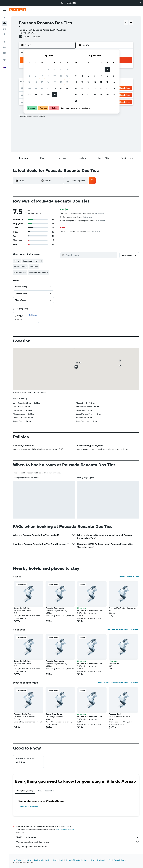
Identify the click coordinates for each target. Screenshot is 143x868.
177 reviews (35, 37)
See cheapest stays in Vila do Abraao (123, 629)
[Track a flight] (4, 47)
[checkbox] (26, 317)
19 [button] (67, 82)
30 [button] (48, 95)
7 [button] (36, 76)
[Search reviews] (91, 255)
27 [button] (29, 95)
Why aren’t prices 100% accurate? (77, 847)
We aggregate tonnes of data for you (77, 842)
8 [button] (42, 76)
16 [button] (48, 82)
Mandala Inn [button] (114, 664)
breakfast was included (32, 261)
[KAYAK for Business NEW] (4, 53)
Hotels (28, 860)
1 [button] (42, 70)
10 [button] (55, 76)
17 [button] (55, 82)
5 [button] (67, 70)
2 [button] (48, 70)
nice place (34, 267)
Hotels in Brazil (58, 860)
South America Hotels (42, 860)
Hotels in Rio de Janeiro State (77, 860)
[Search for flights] (4, 18)
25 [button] (61, 88)
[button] (140, 3)
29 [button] (42, 95)
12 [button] (67, 76)
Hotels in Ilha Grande (98, 860)
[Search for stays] (4, 23)
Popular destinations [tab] (46, 791)
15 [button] (42, 82)
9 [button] (48, 76)
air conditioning (20, 267)
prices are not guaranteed (65, 830)
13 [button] (29, 82)
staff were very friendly (39, 272)
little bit (17, 261)
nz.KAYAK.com (18, 860)
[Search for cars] (4, 29)
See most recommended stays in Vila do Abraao (118, 682)
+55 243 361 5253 (27, 33)
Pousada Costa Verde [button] (55, 608)
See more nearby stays (129, 576)
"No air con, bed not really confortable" (80, 232)
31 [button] (55, 95)
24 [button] (55, 88)
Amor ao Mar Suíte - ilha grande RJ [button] (122, 609)
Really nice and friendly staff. (76, 217)
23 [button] (48, 88)
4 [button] (61, 70)
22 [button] (42, 88)
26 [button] (67, 88)
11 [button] (61, 76)
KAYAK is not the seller (77, 837)
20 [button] (29, 88)
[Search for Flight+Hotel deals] (4, 34)
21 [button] (36, 88)
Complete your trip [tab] (25, 791)
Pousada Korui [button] (115, 714)
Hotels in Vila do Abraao (28, 807)
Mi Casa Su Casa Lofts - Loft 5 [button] (90, 611)
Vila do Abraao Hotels (116, 860)
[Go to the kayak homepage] (18, 10)
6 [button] (29, 76)
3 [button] (55, 70)
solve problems (20, 272)
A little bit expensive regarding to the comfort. (83, 221)
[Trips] (4, 60)
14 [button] (36, 82)
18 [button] (61, 82)
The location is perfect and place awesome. (82, 213)
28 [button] (36, 95)
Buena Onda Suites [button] (22, 608)
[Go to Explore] (4, 42)
